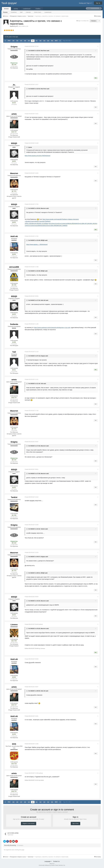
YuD (14, 352)
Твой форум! (9, 3)
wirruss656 (14, 267)
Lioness (14, 625)
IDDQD (14, 143)
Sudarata (14, 324)
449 (29, 41)
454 (48, 41)
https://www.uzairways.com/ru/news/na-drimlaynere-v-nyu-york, (52, 328)
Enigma (14, 47)
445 (13, 41)
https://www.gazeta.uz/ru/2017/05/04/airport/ (38, 156)
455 (52, 41)
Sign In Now (76, 824)
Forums (5, 12)
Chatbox (38, 9)
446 (17, 41)
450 (33, 41)
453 (44, 41)
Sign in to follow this (83, 21)
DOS (14, 744)
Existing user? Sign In (86, 3)
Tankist (14, 497)
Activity (16, 9)
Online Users (38, 12)
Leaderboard (48, 12)
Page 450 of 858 (67, 41)
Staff (21, 12)
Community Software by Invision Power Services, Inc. (52, 865)
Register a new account (28, 824)
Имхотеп (14, 173)
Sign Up (98, 3)
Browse (6, 9)
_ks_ (14, 85)
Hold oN (14, 236)
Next (56, 41)
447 (21, 41)
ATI (17, 26)
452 (40, 41)
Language (48, 861)
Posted (32, 46)
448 (25, 41)
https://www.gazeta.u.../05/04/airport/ (37, 244)
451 (37, 41)
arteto (14, 114)
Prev (9, 41)
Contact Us (56, 861)
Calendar (28, 12)
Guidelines (14, 12)
